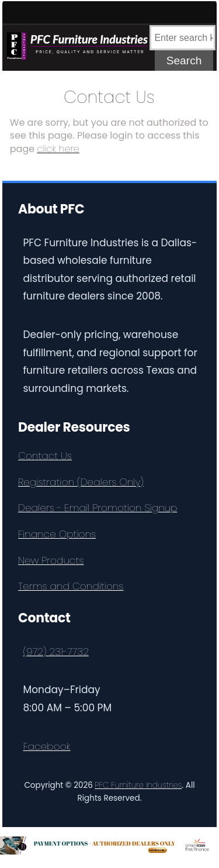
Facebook (47, 746)
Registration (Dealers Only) (81, 482)
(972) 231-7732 (56, 652)
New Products (51, 560)
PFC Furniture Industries (138, 785)
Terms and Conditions (71, 586)
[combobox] (182, 38)
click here (58, 149)
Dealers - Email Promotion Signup (98, 508)
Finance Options (57, 534)
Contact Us (45, 456)
